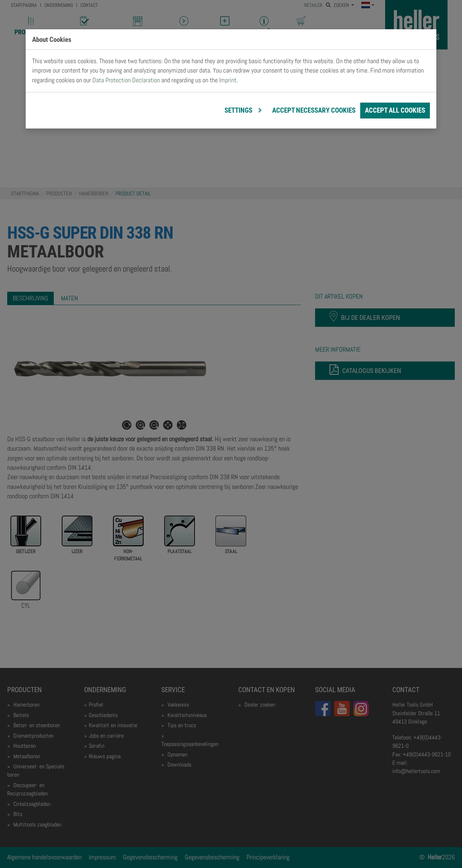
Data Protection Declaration (126, 80)
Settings (239, 110)
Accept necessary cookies (314, 110)
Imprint (228, 80)
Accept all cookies (395, 110)
